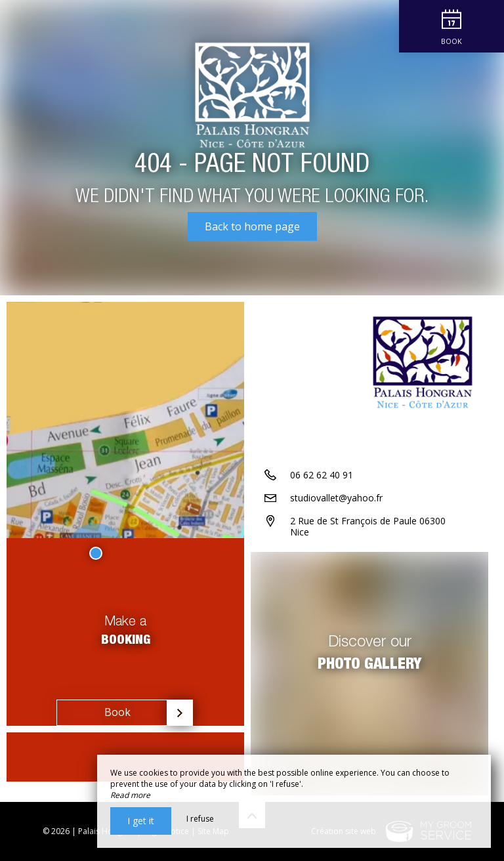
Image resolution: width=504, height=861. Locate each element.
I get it (141, 821)
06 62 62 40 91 (322, 475)
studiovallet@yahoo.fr (336, 498)
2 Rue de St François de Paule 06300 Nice (368, 526)
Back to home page (252, 226)
